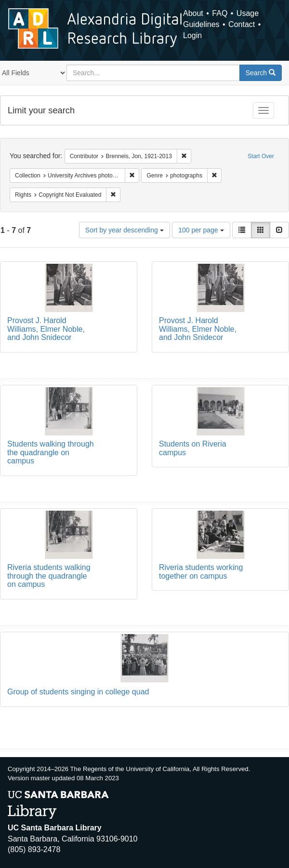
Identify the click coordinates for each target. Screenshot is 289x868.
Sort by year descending (125, 230)
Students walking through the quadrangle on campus (51, 452)
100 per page (201, 230)
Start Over (261, 156)
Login (192, 35)
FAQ (220, 13)
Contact (242, 24)
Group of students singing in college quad (78, 692)
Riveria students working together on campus (201, 572)
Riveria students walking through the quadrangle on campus (49, 576)
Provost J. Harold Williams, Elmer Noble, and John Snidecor (46, 329)
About (193, 13)
